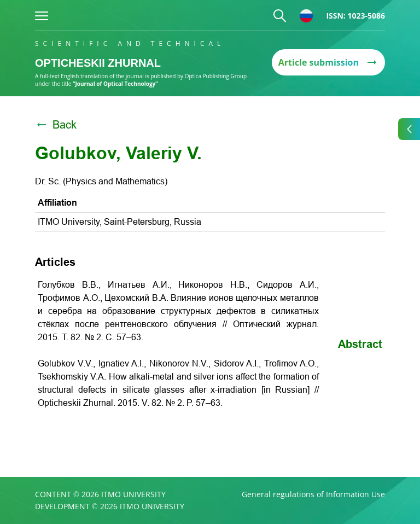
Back (56, 125)
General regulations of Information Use (313, 494)
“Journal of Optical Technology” (115, 84)
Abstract (360, 344)
